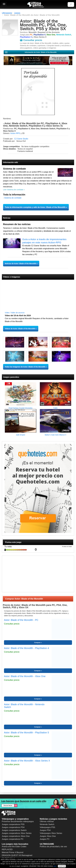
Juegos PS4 (45, 830)
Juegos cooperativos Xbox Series (17, 833)
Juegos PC (45, 839)
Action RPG (15, 133)
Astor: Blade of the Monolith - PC (21, 620)
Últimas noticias (47, 821)
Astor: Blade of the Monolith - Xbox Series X (27, 761)
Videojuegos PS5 (47, 827)
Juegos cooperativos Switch (14, 830)
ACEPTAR (62, 866)
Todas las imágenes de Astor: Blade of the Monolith (25, 367)
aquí (55, 866)
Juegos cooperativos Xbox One (16, 836)
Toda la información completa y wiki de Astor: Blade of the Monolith (35, 207)
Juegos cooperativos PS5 (13, 824)
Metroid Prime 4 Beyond (12, 852)
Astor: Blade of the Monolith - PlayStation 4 (26, 648)
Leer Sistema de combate (13, 190)
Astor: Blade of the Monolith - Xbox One (25, 676)
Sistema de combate (13, 198)
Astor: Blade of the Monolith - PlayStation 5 (26, 733)
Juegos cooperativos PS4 (13, 827)
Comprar (37, 643)
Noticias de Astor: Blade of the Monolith (21, 264)
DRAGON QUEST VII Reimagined (17, 855)
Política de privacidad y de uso (53, 847)
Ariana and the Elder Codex (14, 847)
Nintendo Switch (47, 824)
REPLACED (7, 849)
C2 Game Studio (21, 139)
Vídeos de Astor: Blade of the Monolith (20, 329)
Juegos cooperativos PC (13, 839)
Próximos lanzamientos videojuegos (18, 821)
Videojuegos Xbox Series (51, 833)
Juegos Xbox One (48, 836)
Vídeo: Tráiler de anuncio (15, 313)
